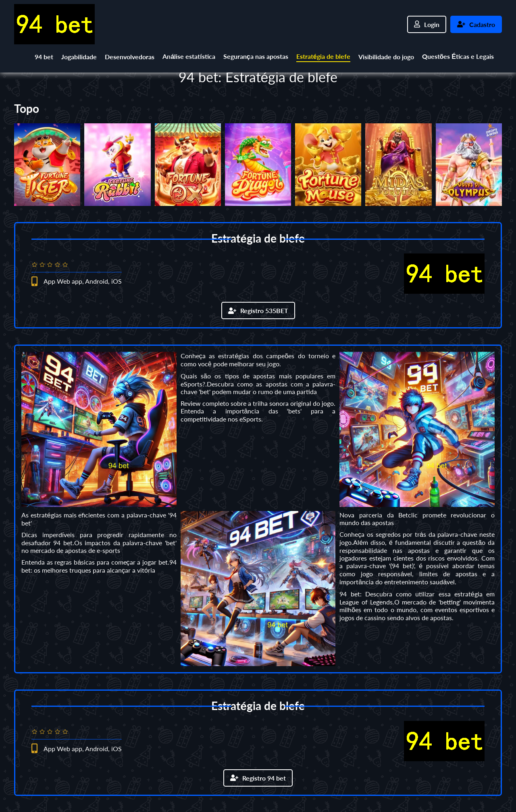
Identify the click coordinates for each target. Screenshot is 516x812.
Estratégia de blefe (323, 56)
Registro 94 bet (258, 778)
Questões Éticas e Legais (458, 56)
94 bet (44, 57)
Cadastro (476, 24)
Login (427, 24)
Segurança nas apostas (256, 56)
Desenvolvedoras (130, 57)
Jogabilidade (79, 57)
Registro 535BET (258, 310)
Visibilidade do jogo (386, 57)
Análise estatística (189, 56)
